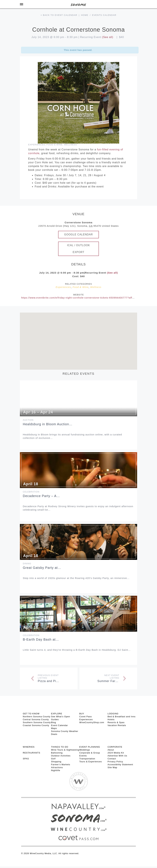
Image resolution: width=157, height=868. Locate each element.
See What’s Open (61, 717)
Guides (55, 719)
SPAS (26, 759)
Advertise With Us (117, 756)
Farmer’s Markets (61, 764)
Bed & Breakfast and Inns (122, 717)
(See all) (108, 37)
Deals (54, 734)
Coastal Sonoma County (36, 725)
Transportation (87, 759)
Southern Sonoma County (37, 722)
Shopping (56, 762)
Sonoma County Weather (65, 731)
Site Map (112, 767)
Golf (53, 759)
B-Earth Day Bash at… (41, 639)
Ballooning (57, 753)
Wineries (29, 747)
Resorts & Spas (116, 722)
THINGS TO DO (60, 747)
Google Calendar (78, 234)
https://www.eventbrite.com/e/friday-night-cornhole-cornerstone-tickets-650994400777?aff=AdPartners (84, 298)
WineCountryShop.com (92, 722)
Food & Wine (55, 145)
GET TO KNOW (31, 714)
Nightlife (56, 770)
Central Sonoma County (36, 719)
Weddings (85, 750)
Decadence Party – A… (41, 496)
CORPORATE (115, 747)
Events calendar (104, 15)
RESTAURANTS (32, 753)
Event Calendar (60, 725)
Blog (54, 722)
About (111, 750)
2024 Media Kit (116, 753)
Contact (112, 759)
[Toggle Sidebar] (21, 4)
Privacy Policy (115, 762)
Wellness (70, 145)
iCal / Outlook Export (79, 249)
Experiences (37, 145)
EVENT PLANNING (90, 747)
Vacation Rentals (117, 725)
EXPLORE (57, 714)
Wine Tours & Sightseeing (65, 750)
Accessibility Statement (120, 764)
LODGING (113, 714)
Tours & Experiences (91, 762)
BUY (82, 714)
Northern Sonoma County (37, 717)
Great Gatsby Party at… (42, 568)
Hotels (111, 719)
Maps (54, 728)
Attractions (57, 767)
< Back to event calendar (59, 15)
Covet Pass (86, 717)
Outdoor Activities (61, 756)
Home (85, 15)
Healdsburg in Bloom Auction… (48, 424)
